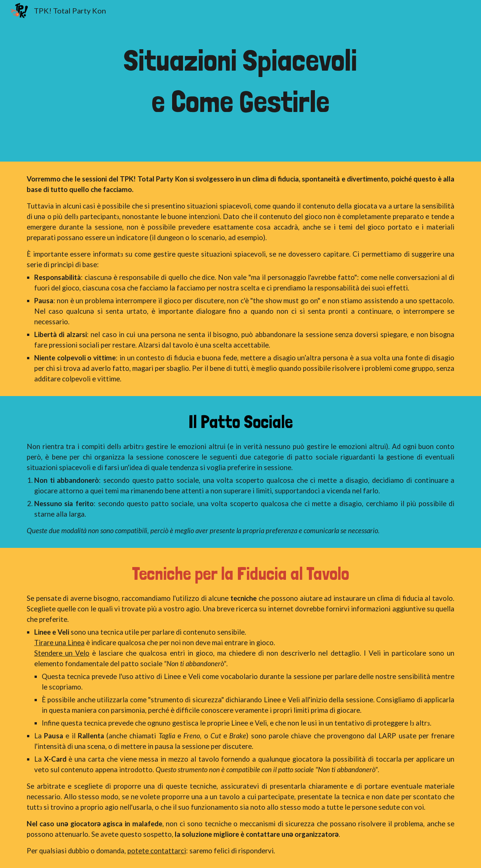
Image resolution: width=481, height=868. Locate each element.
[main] (240, 81)
